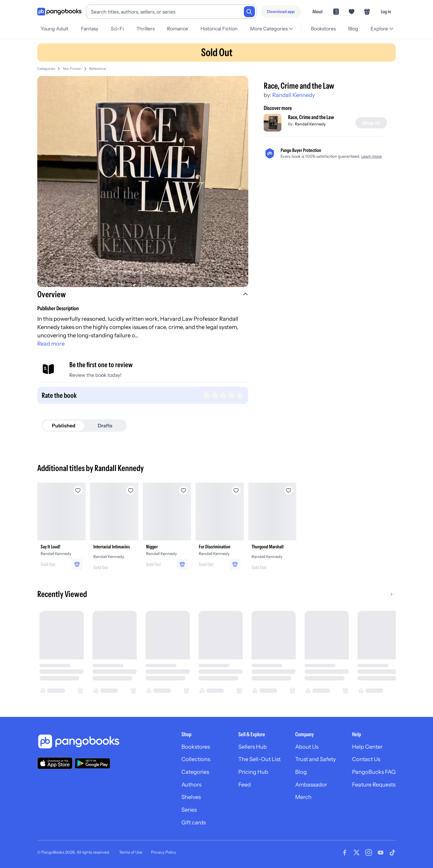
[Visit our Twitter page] (357, 854)
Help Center (367, 748)
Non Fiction (72, 69)
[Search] (249, 12)
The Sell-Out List (258, 760)
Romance (178, 29)
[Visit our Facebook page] (345, 854)
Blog (353, 29)
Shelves (189, 798)
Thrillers (146, 29)
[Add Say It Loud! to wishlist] (78, 490)
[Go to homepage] (59, 12)
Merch (302, 798)
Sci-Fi (117, 29)
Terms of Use (131, 853)
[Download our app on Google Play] (93, 764)
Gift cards (192, 824)
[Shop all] (371, 123)
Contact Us (366, 760)
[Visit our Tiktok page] (392, 854)
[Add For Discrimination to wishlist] (237, 490)
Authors (190, 786)
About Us (306, 748)
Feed (243, 786)
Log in (386, 11)
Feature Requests (374, 786)
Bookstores (323, 29)
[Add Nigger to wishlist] (184, 490)
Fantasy (90, 29)
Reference (98, 69)
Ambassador (310, 786)
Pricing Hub (252, 773)
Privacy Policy (164, 853)
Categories (46, 69)
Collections (194, 760)
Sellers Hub (251, 748)
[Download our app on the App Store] (55, 764)
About (317, 11)
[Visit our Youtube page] (381, 854)
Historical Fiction (219, 29)
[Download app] (281, 12)
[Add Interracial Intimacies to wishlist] (131, 490)
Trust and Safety (315, 760)
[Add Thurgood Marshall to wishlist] (290, 490)
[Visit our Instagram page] (369, 854)
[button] (143, 295)
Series (187, 811)
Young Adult (55, 29)
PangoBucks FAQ (373, 773)
